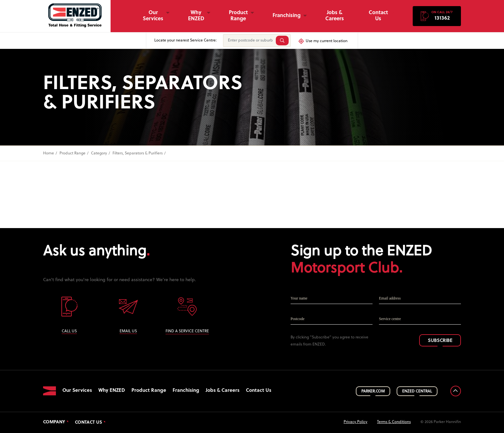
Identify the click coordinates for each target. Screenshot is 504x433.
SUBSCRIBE (440, 341)
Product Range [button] (238, 16)
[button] (437, 16)
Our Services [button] (153, 16)
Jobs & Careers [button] (335, 16)
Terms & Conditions (394, 422)
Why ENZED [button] (196, 16)
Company (54, 422)
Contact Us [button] (378, 16)
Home (49, 153)
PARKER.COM (373, 392)
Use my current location (323, 41)
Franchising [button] (287, 16)
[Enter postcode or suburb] (249, 41)
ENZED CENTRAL (417, 392)
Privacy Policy (355, 422)
